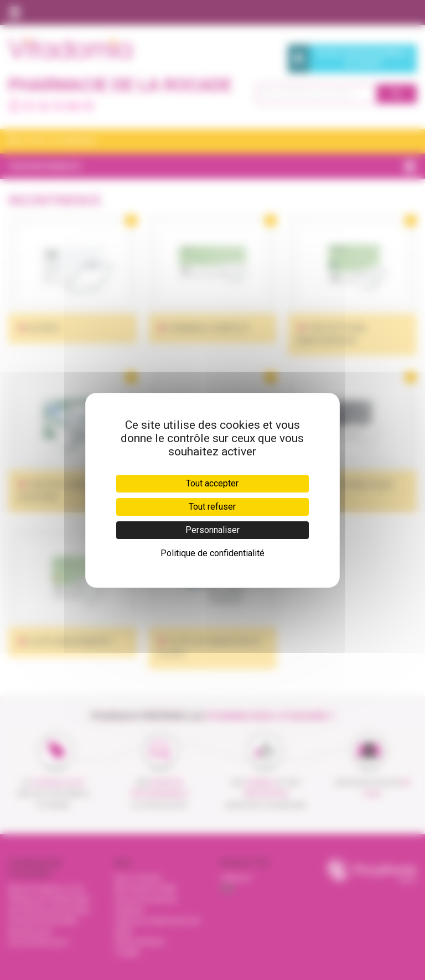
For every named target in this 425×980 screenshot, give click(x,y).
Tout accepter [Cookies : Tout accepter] (212, 483)
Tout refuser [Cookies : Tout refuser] (212, 507)
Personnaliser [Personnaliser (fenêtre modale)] (212, 530)
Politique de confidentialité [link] (212, 553)
